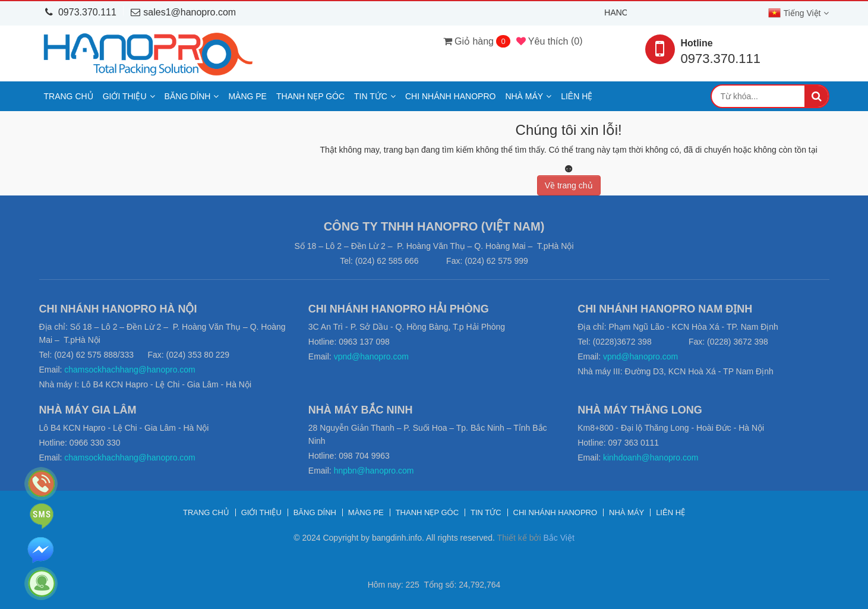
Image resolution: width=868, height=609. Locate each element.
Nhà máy (524, 96)
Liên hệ (577, 96)
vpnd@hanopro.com (371, 356)
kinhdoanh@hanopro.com (651, 457)
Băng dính (188, 96)
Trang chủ (69, 96)
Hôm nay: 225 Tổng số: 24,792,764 (434, 585)
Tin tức (371, 96)
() (550, 41)
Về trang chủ (569, 185)
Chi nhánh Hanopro (450, 96)
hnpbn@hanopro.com (374, 471)
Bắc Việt (558, 538)
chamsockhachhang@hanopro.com (130, 370)
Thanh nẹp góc (310, 96)
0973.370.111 (81, 12)
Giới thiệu (125, 96)
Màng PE (247, 96)
